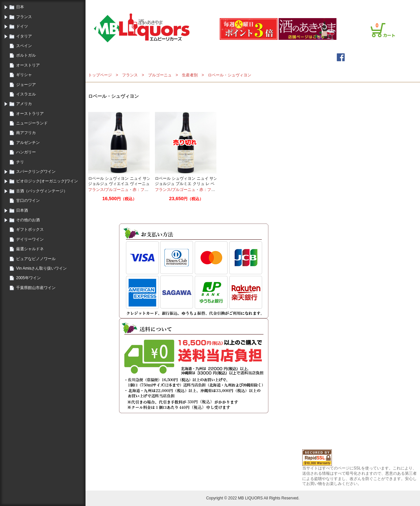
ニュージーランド (32, 123)
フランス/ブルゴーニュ (108, 190)
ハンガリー (26, 152)
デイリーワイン (30, 239)
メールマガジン (209, 57)
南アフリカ (26, 133)
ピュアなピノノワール (36, 259)
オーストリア (28, 65)
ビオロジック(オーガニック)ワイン (47, 181)
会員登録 (298, 4)
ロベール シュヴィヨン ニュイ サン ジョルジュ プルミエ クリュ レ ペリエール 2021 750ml (186, 184)
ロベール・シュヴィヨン (230, 75)
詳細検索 (252, 57)
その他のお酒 (28, 220)
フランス (24, 17)
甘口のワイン (28, 200)
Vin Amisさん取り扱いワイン (41, 268)
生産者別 (190, 75)
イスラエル (26, 94)
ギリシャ (24, 75)
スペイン (24, 46)
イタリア (24, 36)
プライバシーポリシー (353, 4)
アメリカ (24, 104)
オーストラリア (30, 114)
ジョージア (26, 85)
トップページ (160, 57)
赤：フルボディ (146, 190)
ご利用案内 (320, 4)
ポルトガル (26, 55)
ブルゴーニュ (160, 75)
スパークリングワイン (36, 172)
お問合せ (385, 4)
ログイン (278, 4)
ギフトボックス (30, 229)
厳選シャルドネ (30, 249)
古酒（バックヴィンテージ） (42, 191)
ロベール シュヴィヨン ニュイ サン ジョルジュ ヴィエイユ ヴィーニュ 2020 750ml (119, 184)
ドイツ (22, 26)
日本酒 (22, 210)
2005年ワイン (28, 278)
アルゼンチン (28, 143)
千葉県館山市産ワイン (36, 288)
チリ (20, 162)
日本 (20, 7)
